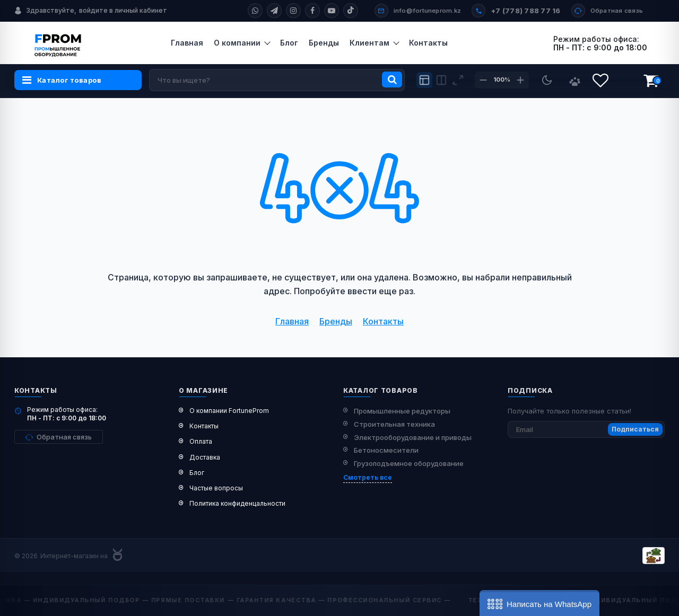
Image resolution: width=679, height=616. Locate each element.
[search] (277, 80)
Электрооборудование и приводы (413, 437)
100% (502, 80)
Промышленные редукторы (402, 411)
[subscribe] (586, 429)
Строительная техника (394, 424)
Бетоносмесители (386, 450)
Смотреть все (368, 477)
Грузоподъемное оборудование (409, 463)
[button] (539, 603)
